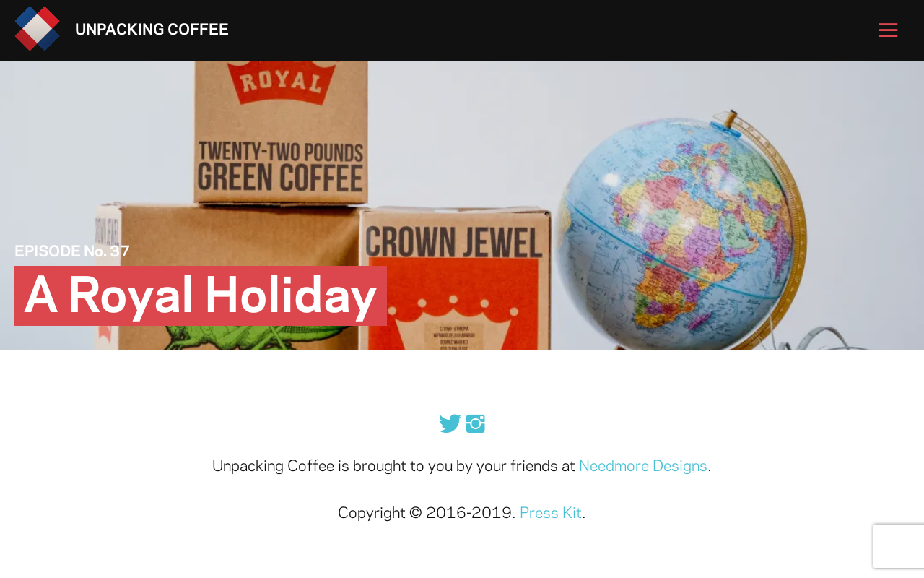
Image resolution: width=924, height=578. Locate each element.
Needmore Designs (643, 467)
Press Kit (551, 514)
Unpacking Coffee (152, 30)
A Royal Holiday (201, 298)
